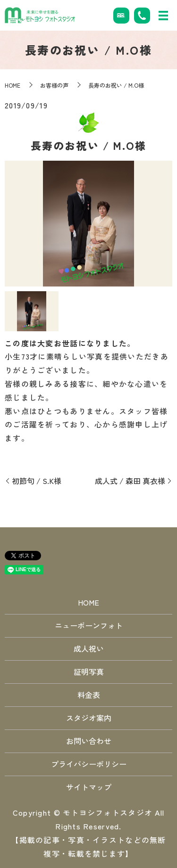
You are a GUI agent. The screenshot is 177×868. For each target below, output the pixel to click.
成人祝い (89, 648)
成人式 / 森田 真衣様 (130, 481)
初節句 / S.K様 (37, 481)
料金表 (89, 695)
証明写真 (89, 671)
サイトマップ (89, 787)
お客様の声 (54, 85)
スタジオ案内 (89, 718)
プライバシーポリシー (89, 764)
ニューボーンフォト (89, 625)
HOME (13, 85)
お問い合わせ (89, 741)
